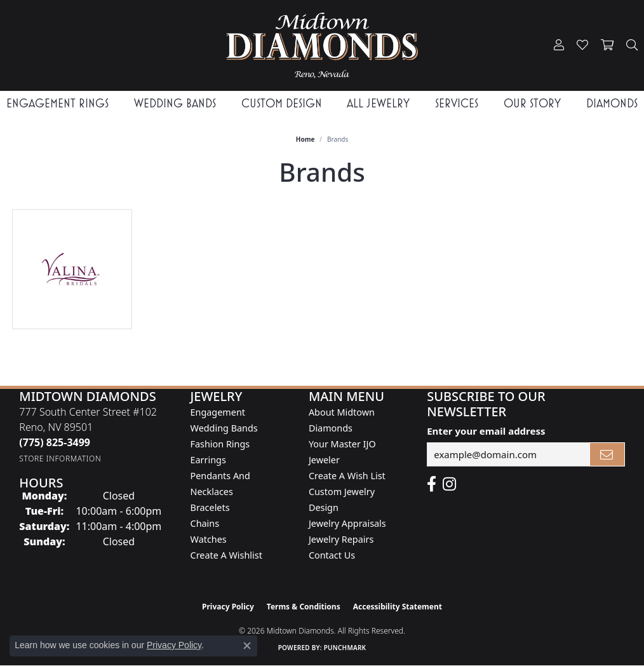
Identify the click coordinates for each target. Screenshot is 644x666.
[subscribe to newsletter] (607, 454)
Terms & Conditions (304, 607)
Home (305, 139)
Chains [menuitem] (205, 523)
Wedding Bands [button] (175, 103)
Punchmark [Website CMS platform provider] (345, 648)
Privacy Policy (228, 607)
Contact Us (332, 555)
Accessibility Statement (398, 607)
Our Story (532, 103)
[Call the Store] (55, 442)
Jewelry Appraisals (347, 523)
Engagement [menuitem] (218, 412)
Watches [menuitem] (209, 539)
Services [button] (457, 103)
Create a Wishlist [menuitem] (226, 555)
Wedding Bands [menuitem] (224, 428)
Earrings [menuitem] (208, 460)
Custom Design (282, 103)
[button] (559, 45)
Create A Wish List (347, 476)
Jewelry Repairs (341, 539)
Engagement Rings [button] (57, 103)
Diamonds (612, 103)
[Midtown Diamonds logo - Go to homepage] (322, 45)
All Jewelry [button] (378, 103)
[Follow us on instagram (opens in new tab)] (449, 484)
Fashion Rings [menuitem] (220, 444)
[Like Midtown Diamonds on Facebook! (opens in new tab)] (432, 484)
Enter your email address (486, 431)
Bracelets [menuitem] (210, 507)
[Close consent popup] (247, 646)
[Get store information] (60, 459)
